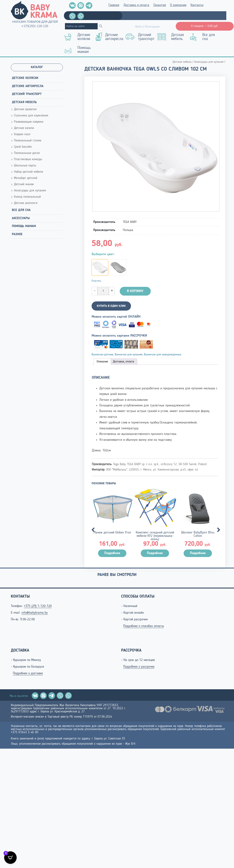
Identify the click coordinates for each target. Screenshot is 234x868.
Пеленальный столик (28, 141)
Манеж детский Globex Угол (112, 533)
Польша (128, 230)
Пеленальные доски (27, 153)
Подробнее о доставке (28, 673)
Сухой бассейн (23, 147)
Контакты (197, 5)
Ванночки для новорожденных (163, 355)
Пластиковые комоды (28, 159)
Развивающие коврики (29, 122)
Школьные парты (25, 166)
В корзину (135, 291)
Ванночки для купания (129, 355)
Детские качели (24, 128)
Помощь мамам (84, 50)
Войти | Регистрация (147, 27)
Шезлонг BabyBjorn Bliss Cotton (198, 534)
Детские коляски (84, 37)
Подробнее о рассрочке (139, 667)
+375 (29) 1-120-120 (38, 606)
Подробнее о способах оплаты (144, 626)
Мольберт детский (26, 178)
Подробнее (112, 553)
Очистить (96, 281)
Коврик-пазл (22, 134)
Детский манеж (24, 184)
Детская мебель (177, 37)
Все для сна (209, 37)
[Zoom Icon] (156, 146)
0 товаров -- (205, 26)
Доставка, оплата (123, 362)
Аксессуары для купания (30, 191)
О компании (178, 5)
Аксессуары (21, 218)
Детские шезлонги (26, 203)
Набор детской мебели (29, 172)
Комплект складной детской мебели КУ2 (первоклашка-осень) (155, 536)
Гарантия (160, 5)
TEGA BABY (130, 222)
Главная (114, 5)
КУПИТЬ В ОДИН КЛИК (111, 306)
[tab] (102, 362)
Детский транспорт (146, 37)
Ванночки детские (102, 355)
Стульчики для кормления (31, 116)
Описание (102, 362)
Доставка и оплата (136, 5)
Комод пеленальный (27, 197)
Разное (17, 234)
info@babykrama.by (35, 613)
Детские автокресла (114, 37)
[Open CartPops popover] (10, 858)
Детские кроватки (25, 109)
